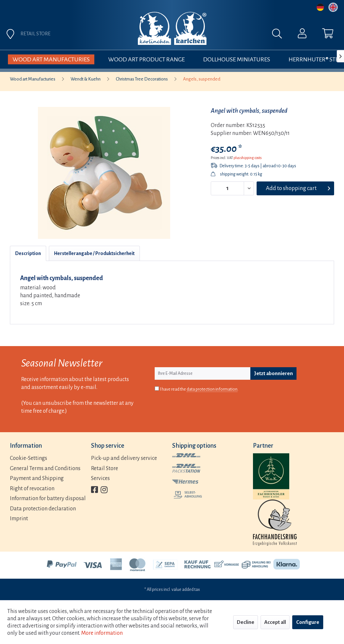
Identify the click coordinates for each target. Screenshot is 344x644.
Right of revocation (32, 489)
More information (102, 633)
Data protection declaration (43, 509)
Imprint (19, 519)
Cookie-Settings (29, 458)
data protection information (212, 389)
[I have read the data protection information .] (157, 388)
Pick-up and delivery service (124, 458)
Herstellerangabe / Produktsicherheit (94, 253)
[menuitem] (220, 35)
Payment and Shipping (37, 478)
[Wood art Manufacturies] (51, 59)
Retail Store (105, 468)
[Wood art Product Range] (146, 59)
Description (28, 253)
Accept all (275, 622)
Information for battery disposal (48, 499)
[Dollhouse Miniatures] (237, 59)
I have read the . (199, 389)
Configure (308, 622)
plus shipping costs (248, 158)
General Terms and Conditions (45, 468)
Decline (246, 622)
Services (100, 478)
